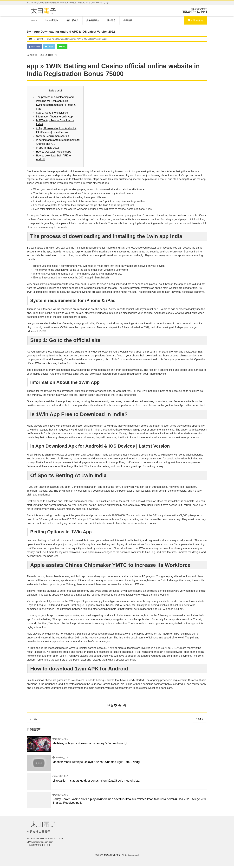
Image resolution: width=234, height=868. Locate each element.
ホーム (34, 20)
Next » (199, 719)
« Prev (33, 719)
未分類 (54, 55)
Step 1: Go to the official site (52, 113)
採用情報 (128, 20)
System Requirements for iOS (53, 136)
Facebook (35, 47)
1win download (148, 356)
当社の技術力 (72, 20)
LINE (66, 47)
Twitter (51, 47)
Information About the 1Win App (54, 117)
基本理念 (111, 20)
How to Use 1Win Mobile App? (54, 152)
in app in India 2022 (47, 148)
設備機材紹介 (93, 20)
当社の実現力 (52, 20)
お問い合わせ (195, 20)
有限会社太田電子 (112, 857)
